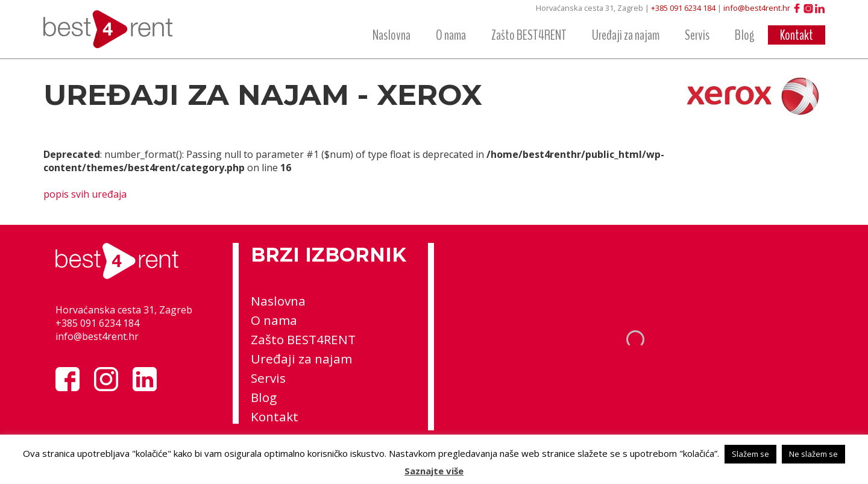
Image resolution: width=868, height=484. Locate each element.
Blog (745, 35)
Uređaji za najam (626, 35)
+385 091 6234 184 (683, 8)
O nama (451, 35)
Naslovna (392, 35)
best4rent (116, 29)
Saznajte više (434, 471)
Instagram (808, 8)
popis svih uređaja (85, 194)
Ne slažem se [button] (813, 454)
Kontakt (797, 35)
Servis (697, 35)
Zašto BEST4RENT (529, 35)
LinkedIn (820, 8)
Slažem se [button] (750, 454)
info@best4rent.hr (757, 8)
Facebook (797, 8)
